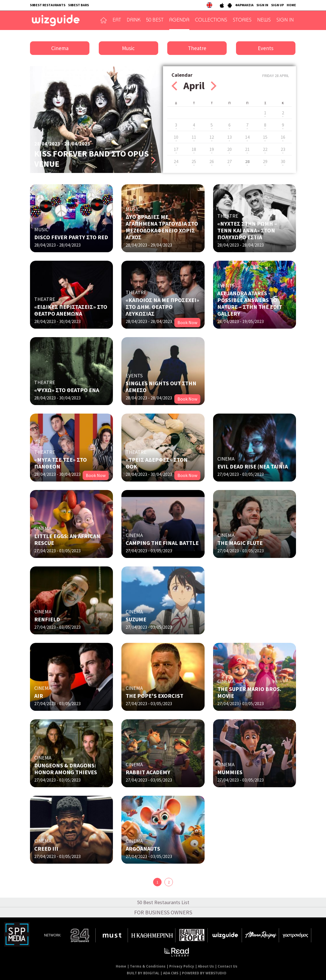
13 (230, 137)
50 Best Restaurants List (163, 902)
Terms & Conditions (148, 966)
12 (212, 137)
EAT (117, 20)
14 (247, 137)
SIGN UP (277, 5)
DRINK (134, 20)
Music (128, 48)
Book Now (187, 322)
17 (176, 149)
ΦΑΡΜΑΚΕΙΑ (244, 5)
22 (265, 149)
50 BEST (155, 20)
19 (212, 149)
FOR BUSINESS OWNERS (163, 912)
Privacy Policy (182, 966)
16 (283, 137)
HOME (291, 5)
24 (176, 161)
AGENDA (179, 20)
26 (212, 161)
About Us (206, 966)
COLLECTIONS (211, 20)
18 (194, 149)
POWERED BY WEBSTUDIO (204, 973)
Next (214, 86)
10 (176, 137)
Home (121, 966)
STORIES (242, 20)
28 (247, 161)
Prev (174, 86)
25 (194, 161)
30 (283, 161)
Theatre (197, 48)
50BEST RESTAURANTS (48, 5)
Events (266, 48)
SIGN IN (262, 5)
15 (265, 137)
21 (247, 149)
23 (283, 149)
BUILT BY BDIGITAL (143, 973)
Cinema (60, 48)
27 (230, 161)
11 (194, 137)
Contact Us (228, 966)
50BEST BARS (79, 5)
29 (265, 161)
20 (230, 149)
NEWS (264, 20)
